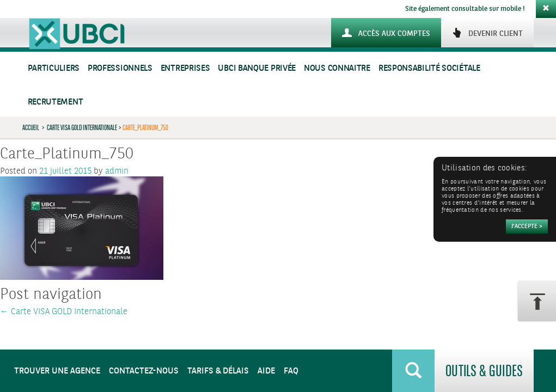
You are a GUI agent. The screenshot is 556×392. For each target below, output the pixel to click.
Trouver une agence (57, 371)
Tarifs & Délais (218, 371)
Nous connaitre (337, 68)
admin (117, 171)
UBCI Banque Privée (257, 68)
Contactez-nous (144, 371)
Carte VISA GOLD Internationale (82, 127)
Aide (266, 371)
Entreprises (185, 68)
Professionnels (120, 68)
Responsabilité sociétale (429, 68)
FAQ (291, 371)
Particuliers (54, 68)
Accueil (31, 127)
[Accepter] (527, 226)
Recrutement (56, 102)
